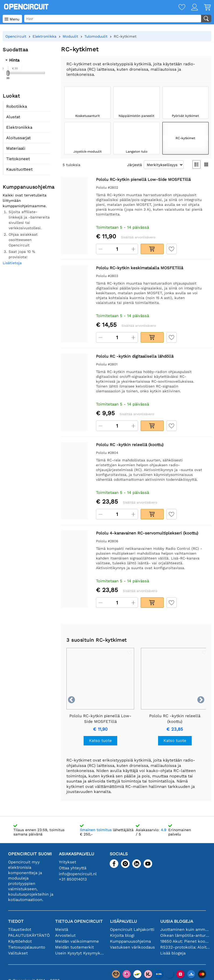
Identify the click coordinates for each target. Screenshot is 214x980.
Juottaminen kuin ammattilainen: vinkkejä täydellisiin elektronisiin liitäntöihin (185, 929)
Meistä (62, 929)
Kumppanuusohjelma (130, 941)
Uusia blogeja (177, 921)
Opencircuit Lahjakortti (132, 929)
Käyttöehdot (20, 941)
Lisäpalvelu (123, 921)
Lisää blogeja (173, 953)
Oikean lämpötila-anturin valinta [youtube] (185, 935)
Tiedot (16, 921)
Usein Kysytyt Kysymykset (80, 953)
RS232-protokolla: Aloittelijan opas (185, 947)
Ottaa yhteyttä (73, 868)
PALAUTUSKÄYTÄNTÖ (29, 935)
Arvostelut (65, 935)
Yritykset (67, 862)
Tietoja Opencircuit (79, 921)
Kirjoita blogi (122, 935)
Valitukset (18, 953)
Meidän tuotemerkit (74, 947)
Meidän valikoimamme (77, 941)
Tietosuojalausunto (27, 947)
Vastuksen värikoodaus (132, 947)
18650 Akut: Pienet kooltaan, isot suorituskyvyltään (185, 941)
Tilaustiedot (20, 929)
